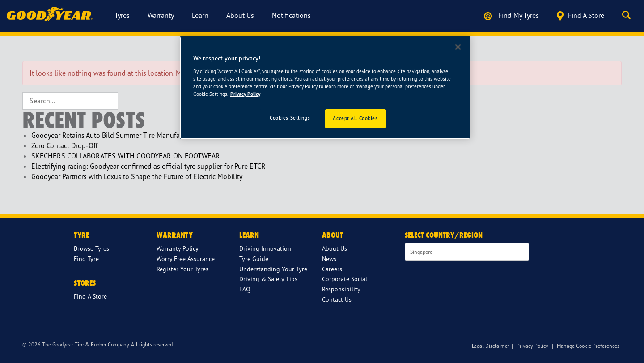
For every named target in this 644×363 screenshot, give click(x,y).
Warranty (161, 15)
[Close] (458, 47)
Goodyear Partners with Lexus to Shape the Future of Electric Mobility (137, 176)
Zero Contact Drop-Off (65, 145)
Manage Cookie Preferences (588, 346)
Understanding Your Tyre (273, 269)
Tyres (122, 15)
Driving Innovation (265, 248)
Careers (332, 269)
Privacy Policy (532, 346)
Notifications (291, 15)
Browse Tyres (91, 248)
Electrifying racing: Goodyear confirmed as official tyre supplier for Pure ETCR (148, 166)
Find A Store (90, 296)
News (329, 258)
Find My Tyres (511, 15)
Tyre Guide (254, 258)
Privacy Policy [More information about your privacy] (245, 94)
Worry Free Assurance (186, 258)
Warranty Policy (178, 248)
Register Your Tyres (182, 269)
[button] (629, 15)
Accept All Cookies (355, 118)
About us (240, 15)
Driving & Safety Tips (268, 279)
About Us (335, 248)
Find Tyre (86, 258)
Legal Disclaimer (491, 346)
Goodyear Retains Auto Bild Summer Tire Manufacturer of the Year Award (142, 135)
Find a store (580, 16)
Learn (200, 15)
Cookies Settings (290, 118)
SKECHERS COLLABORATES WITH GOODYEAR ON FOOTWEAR (126, 156)
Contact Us (337, 299)
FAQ (245, 289)
